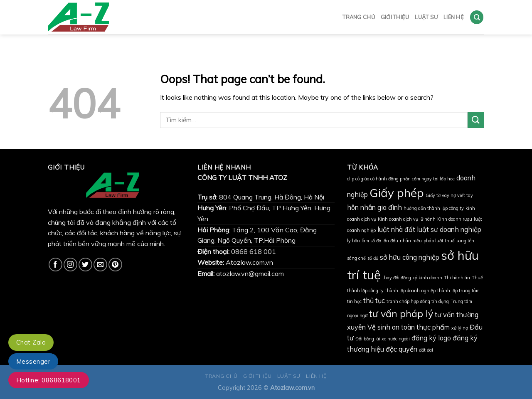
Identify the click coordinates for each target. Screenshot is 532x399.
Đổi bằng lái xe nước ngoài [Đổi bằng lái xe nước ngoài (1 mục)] (383, 339)
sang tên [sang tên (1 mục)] (465, 241)
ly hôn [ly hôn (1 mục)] (353, 241)
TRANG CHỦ (358, 15)
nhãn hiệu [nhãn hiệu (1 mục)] (411, 241)
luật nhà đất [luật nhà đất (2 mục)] (396, 229)
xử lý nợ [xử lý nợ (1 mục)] (460, 328)
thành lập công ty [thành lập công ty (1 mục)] (365, 291)
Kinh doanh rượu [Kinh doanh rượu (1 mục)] (455, 219)
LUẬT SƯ (426, 15)
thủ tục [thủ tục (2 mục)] (374, 300)
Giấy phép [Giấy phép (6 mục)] (397, 193)
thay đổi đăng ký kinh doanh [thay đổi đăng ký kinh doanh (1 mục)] (412, 278)
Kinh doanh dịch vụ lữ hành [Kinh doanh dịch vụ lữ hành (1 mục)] (407, 219)
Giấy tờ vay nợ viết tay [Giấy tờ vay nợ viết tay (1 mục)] (449, 195)
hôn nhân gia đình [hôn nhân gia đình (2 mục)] (374, 207)
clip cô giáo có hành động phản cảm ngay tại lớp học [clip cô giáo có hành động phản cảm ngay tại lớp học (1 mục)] (401, 179)
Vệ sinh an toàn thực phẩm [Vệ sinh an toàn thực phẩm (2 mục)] (409, 327)
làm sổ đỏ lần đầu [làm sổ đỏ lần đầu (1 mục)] (380, 241)
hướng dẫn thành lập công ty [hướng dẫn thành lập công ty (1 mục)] (434, 208)
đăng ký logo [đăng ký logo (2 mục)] (431, 338)
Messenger (33, 361)
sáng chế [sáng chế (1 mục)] (356, 258)
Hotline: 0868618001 (49, 380)
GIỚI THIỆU (395, 15)
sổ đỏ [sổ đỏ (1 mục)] (373, 258)
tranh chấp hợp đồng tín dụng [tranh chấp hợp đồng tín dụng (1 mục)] (418, 301)
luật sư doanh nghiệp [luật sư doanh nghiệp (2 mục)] (449, 229)
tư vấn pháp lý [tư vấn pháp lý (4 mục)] (401, 314)
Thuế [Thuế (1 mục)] (477, 278)
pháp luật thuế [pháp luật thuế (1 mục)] (439, 241)
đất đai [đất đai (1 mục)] (426, 350)
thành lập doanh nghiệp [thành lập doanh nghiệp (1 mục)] (410, 291)
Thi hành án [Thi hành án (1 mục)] (457, 278)
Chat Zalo (31, 342)
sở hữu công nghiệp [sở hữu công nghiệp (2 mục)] (410, 257)
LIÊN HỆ (454, 15)
